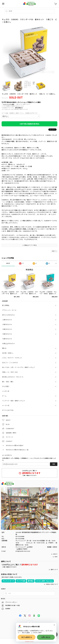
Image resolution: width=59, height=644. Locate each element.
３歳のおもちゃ (7, 329)
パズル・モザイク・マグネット (12, 358)
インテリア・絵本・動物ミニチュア (13, 401)
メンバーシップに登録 (9, 104)
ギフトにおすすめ (8, 410)
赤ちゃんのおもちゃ (9, 315)
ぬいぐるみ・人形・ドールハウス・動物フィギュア (18, 367)
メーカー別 (6, 406)
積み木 (4, 348)
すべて (8, 263)
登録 (54, 464)
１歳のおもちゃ (7, 320)
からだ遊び (6, 386)
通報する (54, 251)
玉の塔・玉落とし (8, 353)
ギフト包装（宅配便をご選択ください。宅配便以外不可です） (20, 113)
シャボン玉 (6, 391)
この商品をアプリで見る (29, 245)
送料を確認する (19, 108)
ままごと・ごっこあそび (10, 363)
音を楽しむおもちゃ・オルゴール (13, 377)
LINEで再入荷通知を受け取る (29, 124)
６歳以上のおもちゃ (9, 344)
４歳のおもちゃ (7, 334)
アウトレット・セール (9, 310)
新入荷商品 (6, 305)
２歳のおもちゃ (7, 324)
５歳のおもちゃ (7, 339)
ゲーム (4, 396)
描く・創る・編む (8, 382)
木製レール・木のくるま (10, 372)
